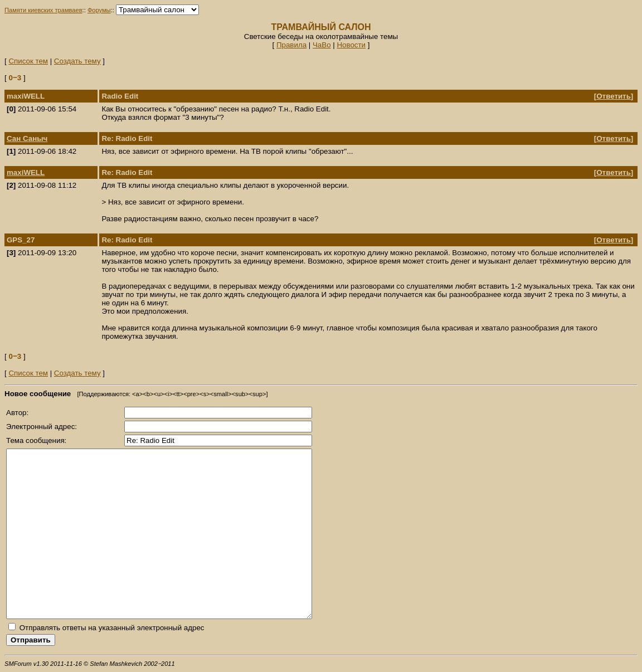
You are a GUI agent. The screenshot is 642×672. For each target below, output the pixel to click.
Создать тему (77, 61)
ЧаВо (322, 45)
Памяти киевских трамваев (43, 10)
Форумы (99, 10)
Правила (291, 45)
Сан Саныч (27, 138)
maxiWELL (26, 172)
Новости (351, 45)
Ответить (614, 96)
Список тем (28, 61)
